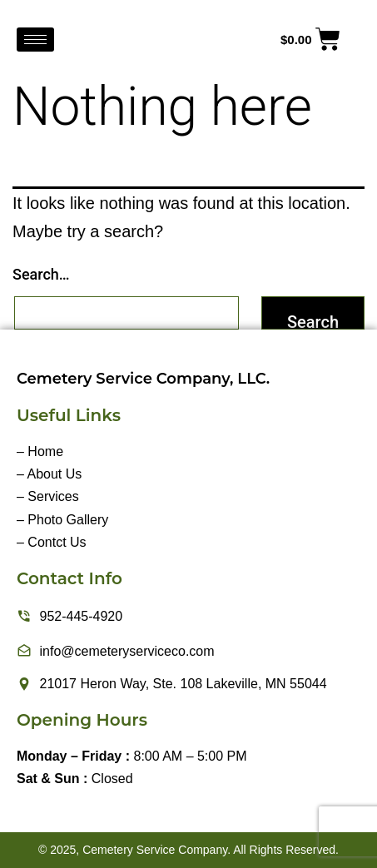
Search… (41, 274)
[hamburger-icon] (35, 40)
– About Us (49, 474)
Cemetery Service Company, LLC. (143, 379)
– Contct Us (52, 542)
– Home (40, 451)
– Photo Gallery (62, 520)
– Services (48, 496)
